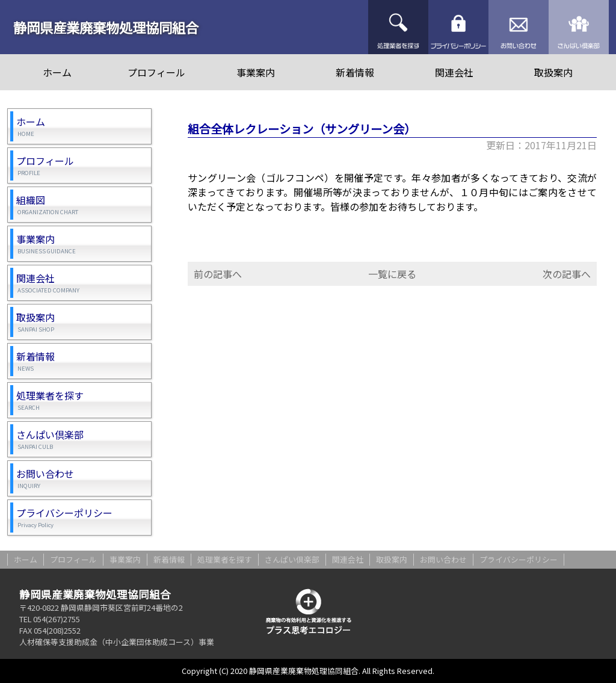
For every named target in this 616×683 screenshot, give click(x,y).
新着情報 (355, 72)
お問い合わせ (519, 27)
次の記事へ (567, 274)
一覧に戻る (392, 274)
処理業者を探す (398, 27)
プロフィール (156, 72)
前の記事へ (218, 274)
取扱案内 (553, 72)
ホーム (57, 72)
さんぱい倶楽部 (579, 27)
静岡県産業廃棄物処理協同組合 (106, 27)
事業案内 (256, 72)
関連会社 (454, 72)
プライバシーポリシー (458, 27)
